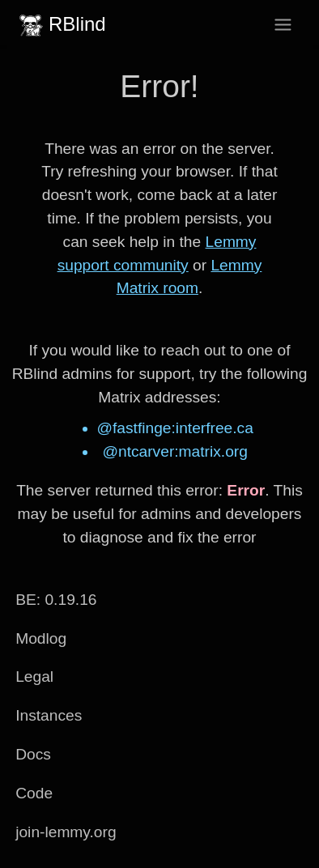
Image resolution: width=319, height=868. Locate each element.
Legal (34, 677)
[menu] (283, 25)
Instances (49, 715)
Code (34, 793)
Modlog (41, 638)
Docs (33, 754)
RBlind (61, 24)
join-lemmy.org (66, 832)
